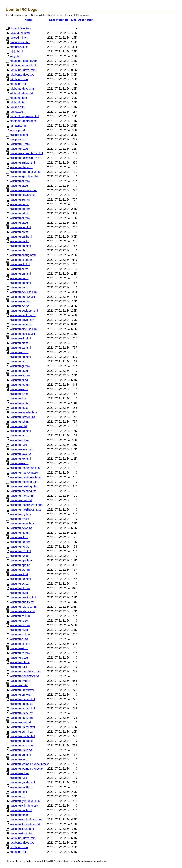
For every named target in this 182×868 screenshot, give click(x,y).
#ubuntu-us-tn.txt (21, 750)
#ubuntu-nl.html (20, 533)
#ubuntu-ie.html (20, 385)
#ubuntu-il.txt (19, 399)
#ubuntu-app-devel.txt (24, 176)
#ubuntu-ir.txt (19, 426)
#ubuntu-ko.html (21, 459)
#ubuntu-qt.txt (19, 593)
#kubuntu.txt (18, 84)
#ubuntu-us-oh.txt (22, 741)
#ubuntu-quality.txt (22, 602)
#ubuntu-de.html (21, 301)
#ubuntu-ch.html (21, 246)
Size (74, 20)
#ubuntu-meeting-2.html (26, 477)
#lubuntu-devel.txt (22, 93)
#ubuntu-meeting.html (24, 486)
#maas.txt (17, 112)
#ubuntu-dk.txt (19, 343)
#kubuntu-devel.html (23, 70)
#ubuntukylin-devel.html (25, 801)
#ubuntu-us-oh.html (23, 736)
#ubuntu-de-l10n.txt (23, 297)
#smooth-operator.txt (24, 121)
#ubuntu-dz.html (21, 348)
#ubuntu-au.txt (20, 204)
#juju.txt (15, 56)
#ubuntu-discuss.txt (23, 334)
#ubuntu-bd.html (21, 209)
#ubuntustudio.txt (21, 833)
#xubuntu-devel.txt (22, 843)
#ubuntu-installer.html (24, 412)
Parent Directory (21, 28)
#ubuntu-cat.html (21, 237)
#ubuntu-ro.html (20, 616)
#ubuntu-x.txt (19, 778)
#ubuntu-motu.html (22, 496)
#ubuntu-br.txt (19, 223)
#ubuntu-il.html (20, 394)
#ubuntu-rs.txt (19, 630)
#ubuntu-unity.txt (21, 695)
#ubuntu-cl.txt (19, 269)
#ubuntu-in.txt (19, 408)
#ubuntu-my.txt (20, 519)
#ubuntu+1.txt (19, 149)
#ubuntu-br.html (20, 218)
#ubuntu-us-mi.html (23, 727)
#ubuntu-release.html (24, 607)
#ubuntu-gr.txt (19, 371)
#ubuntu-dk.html (21, 338)
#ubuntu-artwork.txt (23, 195)
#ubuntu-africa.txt (22, 167)
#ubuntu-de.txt (20, 306)
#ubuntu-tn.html (20, 653)
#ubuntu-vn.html (21, 755)
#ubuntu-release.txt (23, 611)
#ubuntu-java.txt (21, 454)
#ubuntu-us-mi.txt (22, 732)
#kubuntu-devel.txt (22, 75)
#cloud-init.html (20, 33)
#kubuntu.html (19, 79)
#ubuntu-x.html (20, 773)
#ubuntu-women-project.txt (27, 769)
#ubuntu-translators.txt (25, 676)
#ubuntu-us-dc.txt (22, 713)
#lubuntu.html (19, 98)
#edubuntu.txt (19, 47)
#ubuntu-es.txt (19, 361)
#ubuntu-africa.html (23, 163)
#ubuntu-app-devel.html (25, 172)
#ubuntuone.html (21, 810)
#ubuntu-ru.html (20, 634)
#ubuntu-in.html (20, 403)
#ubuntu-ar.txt (19, 186)
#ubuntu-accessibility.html (27, 153)
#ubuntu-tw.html (21, 681)
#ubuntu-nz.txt (19, 556)
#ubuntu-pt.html (20, 570)
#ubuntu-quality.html (23, 597)
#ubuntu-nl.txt (19, 537)
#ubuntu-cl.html (20, 264)
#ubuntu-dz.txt (19, 352)
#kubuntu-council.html (24, 61)
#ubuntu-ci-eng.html (23, 255)
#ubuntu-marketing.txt (24, 473)
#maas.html (18, 107)
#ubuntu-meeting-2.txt (24, 482)
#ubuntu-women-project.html (29, 764)
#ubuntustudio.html (22, 829)
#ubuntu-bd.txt (20, 213)
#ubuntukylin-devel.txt (24, 806)
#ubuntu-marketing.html (25, 468)
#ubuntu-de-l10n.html (24, 292)
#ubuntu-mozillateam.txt (26, 510)
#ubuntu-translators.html (26, 671)
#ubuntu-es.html (21, 357)
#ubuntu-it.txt (19, 445)
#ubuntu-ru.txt (19, 639)
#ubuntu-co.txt (19, 287)
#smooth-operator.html (25, 116)
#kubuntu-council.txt (23, 65)
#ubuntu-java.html (22, 449)
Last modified (58, 20)
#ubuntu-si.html (20, 644)
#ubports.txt (18, 139)
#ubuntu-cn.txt (19, 278)
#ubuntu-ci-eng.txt (22, 260)
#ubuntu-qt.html (20, 588)
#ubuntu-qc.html (21, 579)
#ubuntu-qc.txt (19, 584)
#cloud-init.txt (19, 38)
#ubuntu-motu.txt (21, 500)
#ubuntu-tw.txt (19, 685)
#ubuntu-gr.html (20, 366)
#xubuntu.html (19, 847)
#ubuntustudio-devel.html (26, 820)
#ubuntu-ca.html (21, 227)
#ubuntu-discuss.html (24, 329)
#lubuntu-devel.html (23, 89)
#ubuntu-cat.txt (20, 241)
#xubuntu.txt (18, 852)
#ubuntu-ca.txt (19, 232)
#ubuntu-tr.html (20, 662)
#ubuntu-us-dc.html (23, 708)
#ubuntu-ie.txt (19, 389)
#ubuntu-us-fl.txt (21, 722)
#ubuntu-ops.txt (20, 565)
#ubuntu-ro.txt (19, 621)
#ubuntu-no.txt (20, 547)
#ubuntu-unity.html (22, 690)
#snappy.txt (18, 130)
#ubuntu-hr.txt (19, 380)
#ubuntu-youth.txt (22, 787)
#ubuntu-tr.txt (19, 667)
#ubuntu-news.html (22, 523)
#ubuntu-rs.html (20, 625)
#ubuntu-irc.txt (19, 436)
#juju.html (17, 52)
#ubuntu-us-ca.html (23, 699)
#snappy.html (19, 126)
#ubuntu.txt (18, 796)
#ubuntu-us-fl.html (22, 718)
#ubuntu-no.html (21, 542)
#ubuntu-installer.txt (23, 417)
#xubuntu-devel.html (23, 838)
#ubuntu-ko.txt (19, 463)
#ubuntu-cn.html (21, 274)
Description (86, 20)
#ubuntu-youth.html (23, 782)
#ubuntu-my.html (21, 514)
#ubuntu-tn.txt (19, 658)
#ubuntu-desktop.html (24, 311)
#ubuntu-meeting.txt (23, 491)
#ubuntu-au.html (21, 200)
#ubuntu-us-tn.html (22, 745)
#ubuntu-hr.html (20, 375)
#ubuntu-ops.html (22, 560)
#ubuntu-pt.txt (19, 574)
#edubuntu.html (20, 42)
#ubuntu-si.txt (19, 648)
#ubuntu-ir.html (20, 422)
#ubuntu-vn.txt (19, 759)
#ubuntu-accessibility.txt (26, 158)
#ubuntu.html (19, 792)
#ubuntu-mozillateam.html (27, 505)
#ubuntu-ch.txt (19, 250)
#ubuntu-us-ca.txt (22, 704)
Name (29, 20)
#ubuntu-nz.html (21, 551)
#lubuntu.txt (18, 102)
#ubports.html (19, 135)
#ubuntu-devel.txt (21, 324)
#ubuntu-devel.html (23, 320)
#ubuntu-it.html (20, 440)
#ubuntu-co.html (21, 283)
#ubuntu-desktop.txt (23, 315)
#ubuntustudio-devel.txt (25, 824)
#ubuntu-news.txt (21, 528)
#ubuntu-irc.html (21, 431)
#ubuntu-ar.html (20, 181)
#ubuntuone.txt (20, 815)
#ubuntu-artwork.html (24, 190)
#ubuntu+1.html (20, 144)
